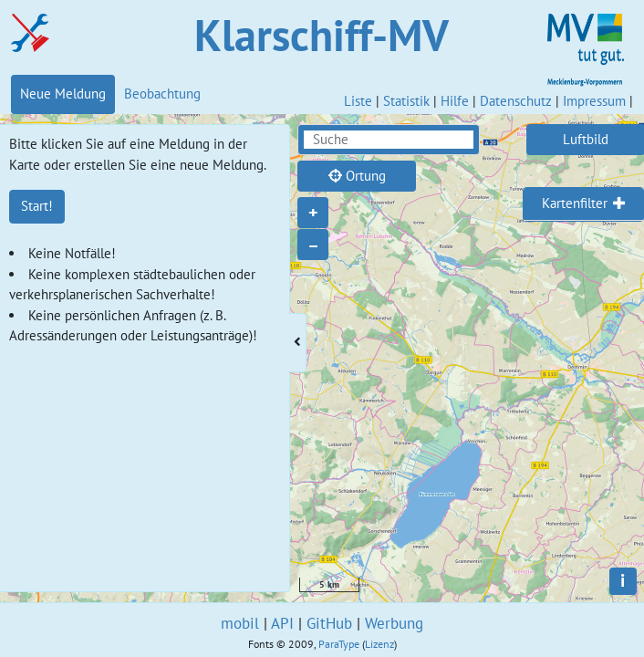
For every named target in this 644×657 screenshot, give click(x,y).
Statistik (406, 101)
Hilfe (455, 101)
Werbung (394, 623)
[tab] (583, 204)
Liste (358, 101)
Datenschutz (516, 101)
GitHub (329, 623)
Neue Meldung (63, 94)
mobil (240, 623)
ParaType (339, 644)
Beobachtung (162, 94)
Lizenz (379, 644)
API (282, 623)
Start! (37, 206)
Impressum (594, 101)
